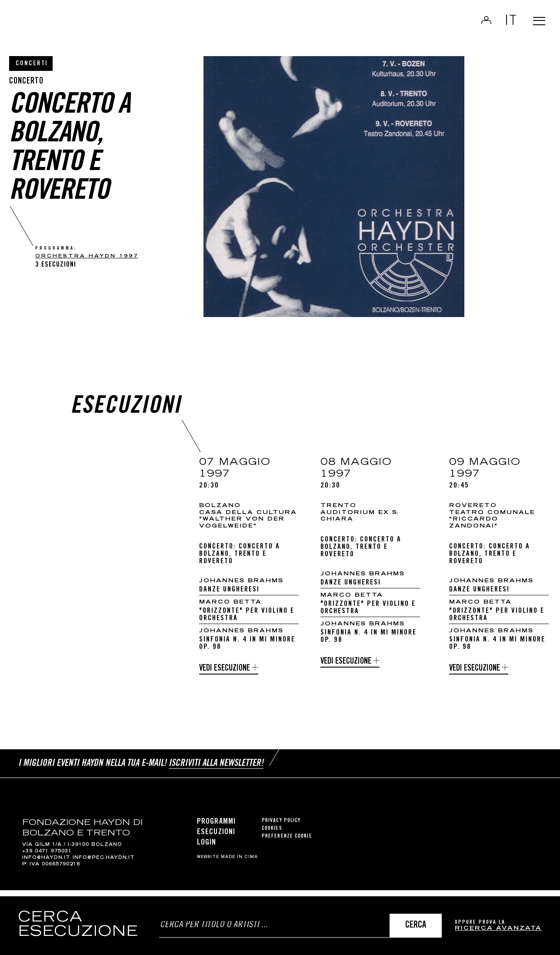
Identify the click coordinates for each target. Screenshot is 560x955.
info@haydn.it (46, 864)
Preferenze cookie (287, 842)
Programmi (216, 828)
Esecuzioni (216, 838)
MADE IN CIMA (239, 863)
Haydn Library (90, 28)
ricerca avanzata (498, 929)
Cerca (416, 926)
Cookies (272, 834)
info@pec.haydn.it (104, 864)
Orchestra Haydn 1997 (87, 256)
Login (478, 24)
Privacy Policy (281, 826)
